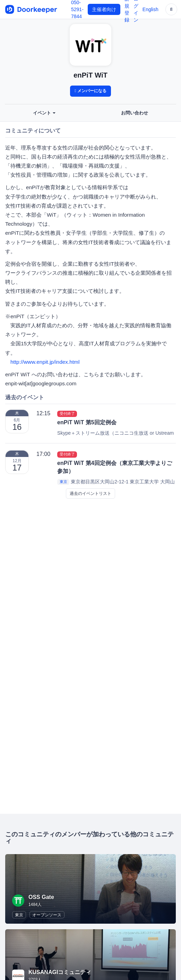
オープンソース (47, 915)
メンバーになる (90, 91)
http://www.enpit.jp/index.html (45, 362)
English (150, 9)
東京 (63, 482)
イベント (44, 113)
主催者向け (104, 9)
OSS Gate (41, 897)
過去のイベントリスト (90, 493)
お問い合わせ (135, 113)
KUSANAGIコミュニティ (60, 972)
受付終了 (67, 413)
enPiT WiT (90, 75)
